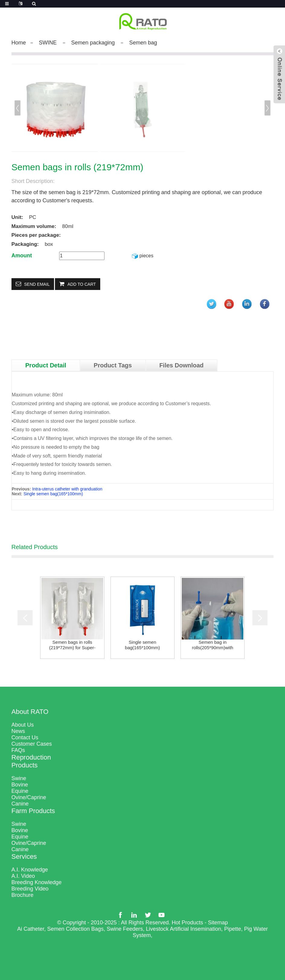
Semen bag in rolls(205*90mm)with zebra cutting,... (213, 645)
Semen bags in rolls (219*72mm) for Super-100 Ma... (72, 645)
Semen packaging (93, 43)
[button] (267, 108)
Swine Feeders (125, 929)
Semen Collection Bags (75, 929)
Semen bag (143, 43)
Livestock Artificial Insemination (183, 929)
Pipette (232, 929)
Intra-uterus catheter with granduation (67, 489)
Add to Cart (82, 284)
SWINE (48, 43)
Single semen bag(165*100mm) (53, 494)
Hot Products (187, 923)
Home (19, 43)
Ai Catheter (31, 929)
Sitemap (218, 923)
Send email (37, 284)
